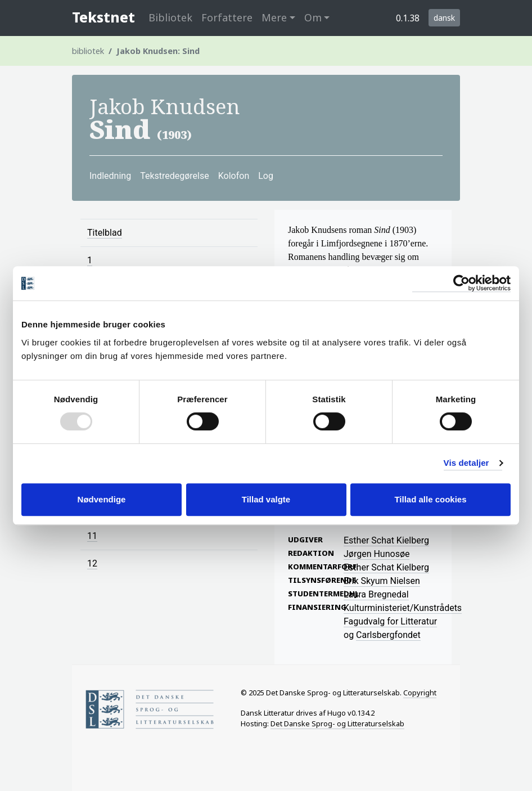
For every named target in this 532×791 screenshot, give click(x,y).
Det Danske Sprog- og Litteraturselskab (337, 723)
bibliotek (88, 51)
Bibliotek (170, 17)
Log (266, 176)
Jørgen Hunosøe (377, 554)
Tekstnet (103, 17)
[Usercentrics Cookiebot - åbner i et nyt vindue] (461, 283)
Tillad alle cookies (430, 499)
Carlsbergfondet (388, 635)
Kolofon (234, 176)
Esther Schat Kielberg (386, 540)
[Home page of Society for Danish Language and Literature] (155, 709)
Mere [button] (274, 17)
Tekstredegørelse (175, 176)
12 (92, 563)
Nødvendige (102, 499)
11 (92, 536)
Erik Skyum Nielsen (382, 581)
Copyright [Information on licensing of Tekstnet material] (420, 693)
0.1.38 (408, 18)
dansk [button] (444, 18)
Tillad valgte (266, 499)
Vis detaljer (466, 463)
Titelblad (105, 233)
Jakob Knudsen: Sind (158, 51)
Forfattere (227, 17)
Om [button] (313, 17)
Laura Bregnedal (376, 594)
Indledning (110, 176)
